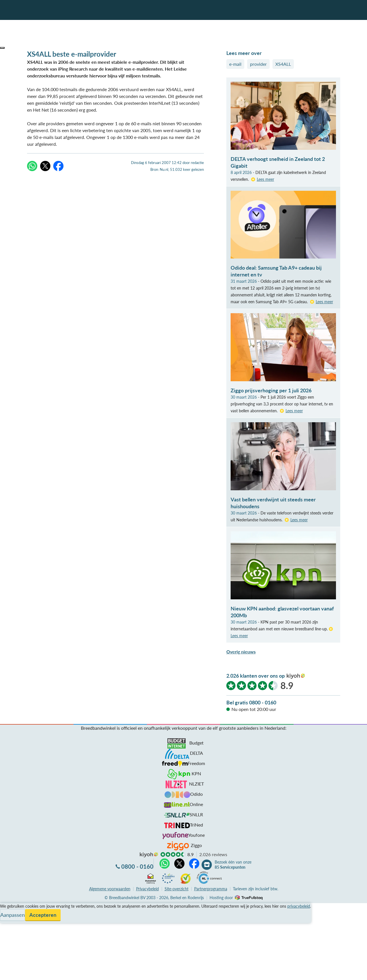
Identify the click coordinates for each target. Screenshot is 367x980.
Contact (8, 927)
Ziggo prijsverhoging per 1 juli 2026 (271, 390)
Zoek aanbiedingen (26, 972)
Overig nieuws (241, 652)
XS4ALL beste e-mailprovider (72, 54)
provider (258, 64)
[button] (2, 48)
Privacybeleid (147, 889)
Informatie (10, 920)
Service (7, 913)
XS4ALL (283, 64)
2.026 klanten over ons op (256, 676)
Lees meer (265, 179)
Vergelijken (11, 906)
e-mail (235, 64)
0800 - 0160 (137, 866)
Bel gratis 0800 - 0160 (251, 702)
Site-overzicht (177, 889)
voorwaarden (110, 889)
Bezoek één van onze (233, 865)
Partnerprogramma (211, 889)
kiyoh (296, 676)
